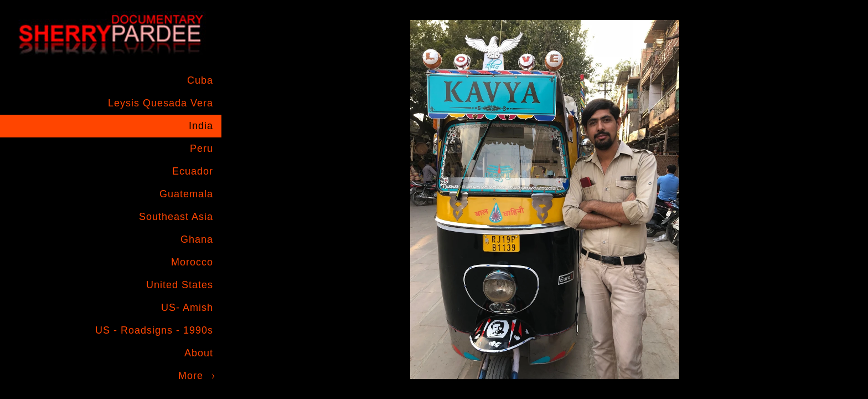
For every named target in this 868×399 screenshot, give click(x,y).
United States (180, 285)
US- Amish (187, 308)
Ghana (197, 239)
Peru (201, 149)
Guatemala (186, 194)
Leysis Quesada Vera (161, 103)
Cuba (200, 80)
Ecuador (193, 171)
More (191, 376)
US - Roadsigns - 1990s (154, 330)
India (201, 126)
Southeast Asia (176, 217)
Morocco (192, 262)
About (199, 353)
